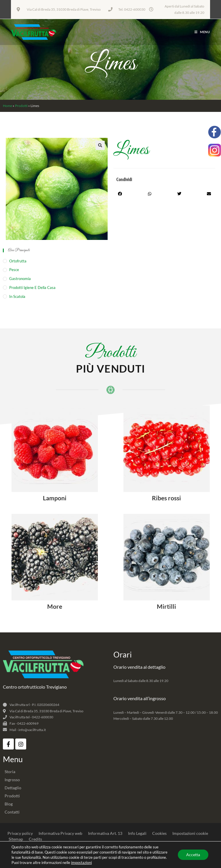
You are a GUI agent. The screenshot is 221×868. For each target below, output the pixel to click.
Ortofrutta (18, 261)
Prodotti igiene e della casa (32, 288)
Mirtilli (166, 606)
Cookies (159, 833)
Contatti (12, 812)
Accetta (193, 855)
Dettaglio (13, 788)
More (55, 606)
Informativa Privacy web (60, 833)
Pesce (14, 270)
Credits (35, 839)
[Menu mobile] (202, 32)
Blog (9, 804)
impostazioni (81, 863)
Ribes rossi (166, 498)
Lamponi (55, 498)
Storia (10, 772)
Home (7, 106)
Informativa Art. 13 (105, 833)
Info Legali (137, 833)
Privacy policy (20, 833)
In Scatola (17, 296)
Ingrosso (12, 780)
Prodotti (21, 106)
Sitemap (16, 839)
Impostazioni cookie (190, 833)
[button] (100, 145)
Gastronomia (20, 279)
